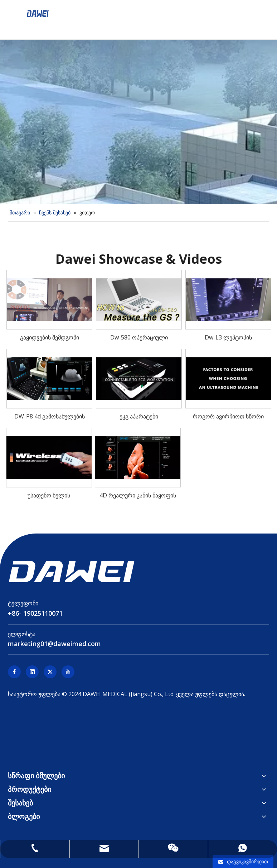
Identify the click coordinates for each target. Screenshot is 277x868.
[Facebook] (14, 672)
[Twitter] (50, 672)
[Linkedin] (32, 672)
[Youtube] (68, 672)
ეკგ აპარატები (139, 416)
